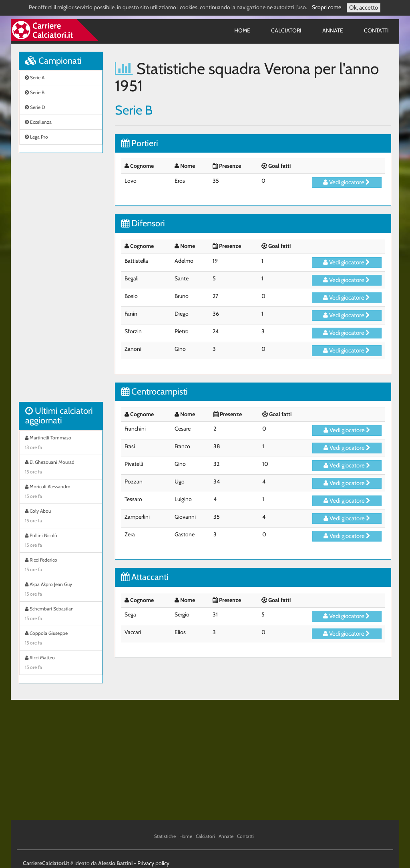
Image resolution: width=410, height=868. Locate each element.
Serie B (35, 92)
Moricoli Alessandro (61, 492)
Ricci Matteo (61, 663)
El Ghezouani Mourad (61, 468)
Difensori (143, 223)
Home (242, 30)
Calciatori (286, 30)
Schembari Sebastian (61, 614)
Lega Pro (36, 137)
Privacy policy (153, 863)
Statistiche (165, 836)
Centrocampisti (155, 392)
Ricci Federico (61, 566)
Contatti (376, 30)
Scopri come (327, 7)
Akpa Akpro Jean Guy (61, 590)
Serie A (35, 78)
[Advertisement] (61, 282)
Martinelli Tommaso (61, 443)
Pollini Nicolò (61, 541)
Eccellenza (38, 122)
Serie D (35, 107)
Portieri (140, 143)
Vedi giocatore (347, 182)
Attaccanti (145, 577)
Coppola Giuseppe (61, 639)
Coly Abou (61, 517)
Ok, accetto (364, 8)
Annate (333, 30)
